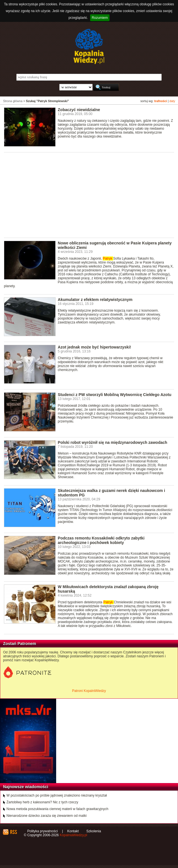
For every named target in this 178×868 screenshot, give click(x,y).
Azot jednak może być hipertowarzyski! (94, 347)
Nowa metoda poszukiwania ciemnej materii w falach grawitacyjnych (57, 809)
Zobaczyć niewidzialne (79, 110)
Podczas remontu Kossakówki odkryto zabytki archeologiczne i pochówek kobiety (101, 540)
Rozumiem (100, 18)
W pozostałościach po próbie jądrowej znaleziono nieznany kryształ (57, 795)
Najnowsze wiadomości (26, 787)
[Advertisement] (91, 195)
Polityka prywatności (43, 831)
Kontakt (73, 831)
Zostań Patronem (20, 644)
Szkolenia (94, 831)
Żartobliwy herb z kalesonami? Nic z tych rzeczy (42, 802)
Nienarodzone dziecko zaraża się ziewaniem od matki (46, 816)
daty (172, 101)
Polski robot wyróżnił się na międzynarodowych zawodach (113, 442)
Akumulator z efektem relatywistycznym (95, 300)
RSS (13, 832)
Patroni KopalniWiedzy (89, 691)
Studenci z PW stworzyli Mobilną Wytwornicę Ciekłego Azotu (115, 395)
